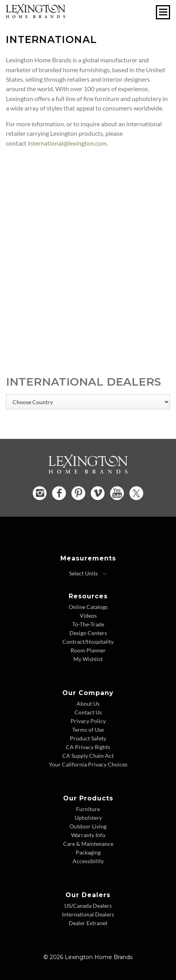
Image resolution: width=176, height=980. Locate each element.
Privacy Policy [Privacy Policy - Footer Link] (88, 721)
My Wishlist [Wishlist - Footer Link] (88, 659)
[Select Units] (88, 573)
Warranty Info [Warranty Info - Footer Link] (88, 835)
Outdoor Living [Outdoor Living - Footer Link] (88, 826)
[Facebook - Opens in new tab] (59, 493)
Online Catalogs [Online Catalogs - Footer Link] (88, 607)
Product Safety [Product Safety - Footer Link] (88, 738)
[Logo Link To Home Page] (36, 16)
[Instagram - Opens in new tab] (40, 493)
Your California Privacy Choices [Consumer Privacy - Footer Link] (88, 764)
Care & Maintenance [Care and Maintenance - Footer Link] (88, 844)
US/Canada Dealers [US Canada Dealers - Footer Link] (88, 906)
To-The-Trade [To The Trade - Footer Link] (88, 624)
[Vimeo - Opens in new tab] (98, 493)
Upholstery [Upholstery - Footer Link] (88, 818)
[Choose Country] (88, 402)
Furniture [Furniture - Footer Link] (88, 809)
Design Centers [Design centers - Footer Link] (88, 633)
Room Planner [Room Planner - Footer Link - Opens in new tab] (88, 650)
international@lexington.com (67, 143)
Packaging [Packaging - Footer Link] (88, 852)
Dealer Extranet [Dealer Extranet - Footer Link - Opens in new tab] (88, 923)
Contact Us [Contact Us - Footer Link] (88, 712)
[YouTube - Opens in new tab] (117, 493)
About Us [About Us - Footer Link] (88, 704)
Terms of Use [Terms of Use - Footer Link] (88, 730)
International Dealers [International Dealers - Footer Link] (88, 914)
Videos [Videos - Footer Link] (88, 616)
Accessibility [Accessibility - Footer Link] (88, 861)
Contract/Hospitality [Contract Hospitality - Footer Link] (88, 642)
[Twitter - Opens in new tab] (136, 493)
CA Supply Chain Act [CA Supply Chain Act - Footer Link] (88, 756)
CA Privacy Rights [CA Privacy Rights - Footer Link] (88, 747)
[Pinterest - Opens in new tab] (78, 493)
